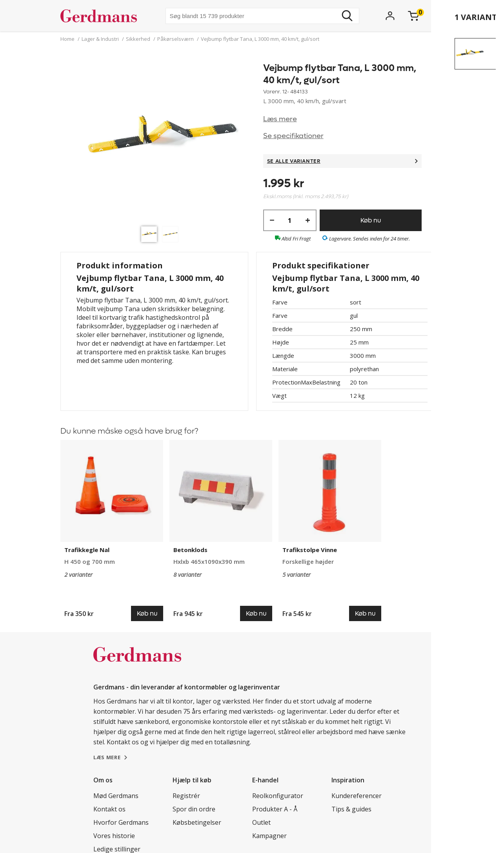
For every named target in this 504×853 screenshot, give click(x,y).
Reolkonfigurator (278, 796)
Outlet (261, 822)
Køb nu (371, 220)
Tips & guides (351, 809)
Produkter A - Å (275, 809)
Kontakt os (109, 809)
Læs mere (280, 119)
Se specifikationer (293, 136)
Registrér (186, 796)
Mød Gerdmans (116, 796)
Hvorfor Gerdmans (121, 822)
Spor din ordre (194, 809)
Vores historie (114, 836)
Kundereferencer (357, 796)
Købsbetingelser (197, 822)
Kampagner (269, 836)
